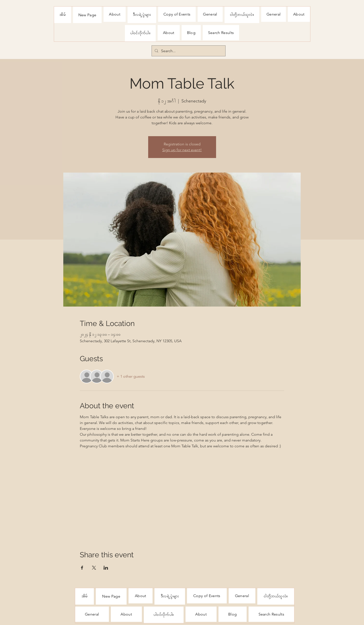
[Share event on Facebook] (82, 568)
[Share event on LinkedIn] (106, 568)
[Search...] (188, 51)
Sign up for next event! (182, 150)
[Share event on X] (94, 568)
